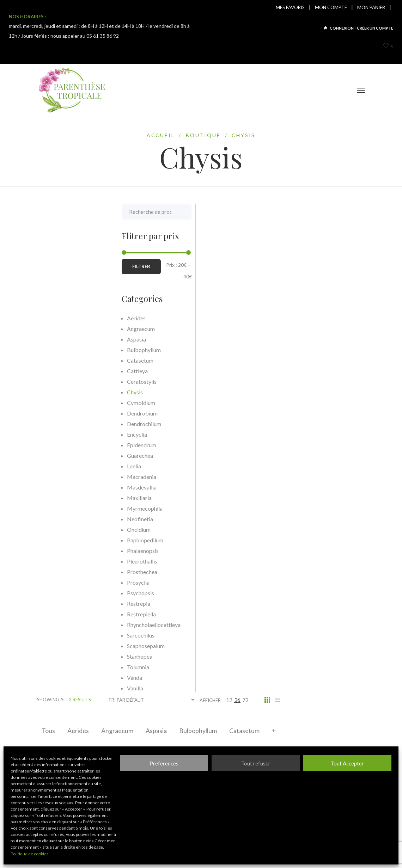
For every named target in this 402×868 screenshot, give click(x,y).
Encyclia (52, 434)
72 (245, 700)
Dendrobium (58, 413)
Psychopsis (56, 593)
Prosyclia (54, 582)
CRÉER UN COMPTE (375, 28)
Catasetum (244, 731)
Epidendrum (57, 445)
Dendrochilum (59, 424)
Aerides (78, 731)
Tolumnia (53, 667)
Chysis (50, 392)
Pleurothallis (57, 561)
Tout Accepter (347, 763)
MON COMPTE (331, 7)
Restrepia (54, 604)
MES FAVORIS (290, 7)
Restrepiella (57, 614)
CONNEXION (342, 28)
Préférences (164, 763)
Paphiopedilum (60, 540)
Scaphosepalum (61, 646)
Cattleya (53, 371)
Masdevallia (57, 487)
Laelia (49, 466)
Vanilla (50, 688)
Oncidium (54, 530)
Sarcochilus (56, 635)
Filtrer (57, 266)
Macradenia (57, 477)
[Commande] (151, 700)
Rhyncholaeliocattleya (69, 625)
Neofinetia (55, 519)
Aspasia (156, 731)
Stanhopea (55, 656)
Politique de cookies (30, 854)
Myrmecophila (60, 508)
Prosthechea (57, 572)
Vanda (50, 678)
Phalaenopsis (58, 551)
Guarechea (55, 455)
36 (237, 700)
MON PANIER (371, 7)
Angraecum (117, 731)
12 (229, 700)
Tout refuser (256, 763)
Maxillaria (55, 498)
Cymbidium (56, 403)
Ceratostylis (57, 381)
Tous (48, 731)
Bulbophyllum (198, 731)
